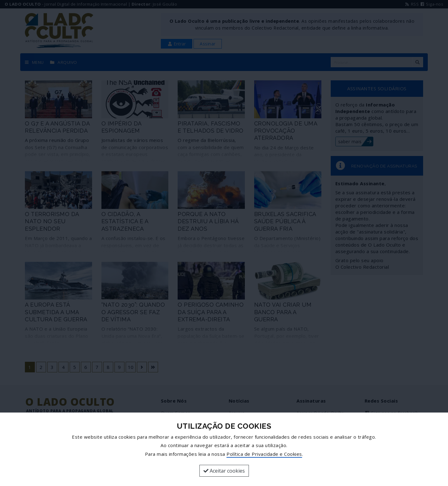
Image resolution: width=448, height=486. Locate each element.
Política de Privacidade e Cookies (264, 454)
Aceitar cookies (224, 471)
